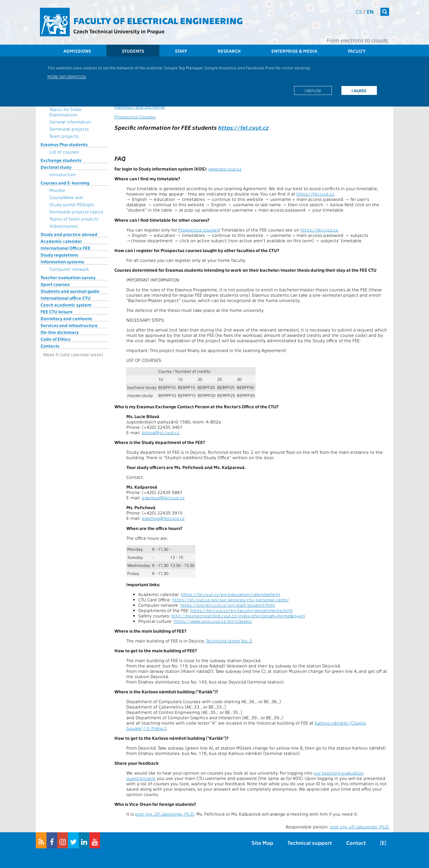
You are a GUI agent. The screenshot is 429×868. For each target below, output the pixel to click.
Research (229, 51)
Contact (356, 843)
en (370, 11)
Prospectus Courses (135, 117)
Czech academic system (66, 305)
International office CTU (66, 298)
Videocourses (64, 226)
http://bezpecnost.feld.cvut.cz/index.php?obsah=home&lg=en (238, 616)
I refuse (313, 90)
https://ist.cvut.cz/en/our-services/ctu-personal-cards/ (231, 600)
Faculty (357, 51)
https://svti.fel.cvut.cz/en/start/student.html (228, 605)
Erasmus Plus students (64, 144)
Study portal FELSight (72, 204)
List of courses (64, 152)
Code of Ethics (55, 339)
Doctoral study (56, 167)
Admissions (77, 51)
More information (67, 76)
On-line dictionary (60, 332)
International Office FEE (66, 248)
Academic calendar (61, 241)
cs (359, 11)
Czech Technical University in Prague (119, 31)
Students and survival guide (70, 291)
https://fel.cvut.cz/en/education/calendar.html (230, 594)
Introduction (63, 174)
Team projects (64, 136)
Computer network (69, 269)
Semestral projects (69, 129)
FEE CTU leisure (57, 312)
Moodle (57, 190)
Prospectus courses (199, 230)
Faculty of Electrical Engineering (158, 20)
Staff (181, 51)
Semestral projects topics (76, 212)
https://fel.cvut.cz (243, 127)
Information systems (62, 262)
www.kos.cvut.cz (225, 169)
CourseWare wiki (66, 197)
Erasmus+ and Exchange (140, 107)
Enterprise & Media (294, 51)
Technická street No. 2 (229, 641)
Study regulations (59, 255)
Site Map (262, 843)
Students (133, 51)
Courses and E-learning (65, 183)
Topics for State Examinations (66, 112)
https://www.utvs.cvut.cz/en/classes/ (213, 621)
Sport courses (55, 284)
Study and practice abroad (69, 234)
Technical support (310, 843)
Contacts (50, 346)
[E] (383, 843)
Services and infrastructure (69, 325)
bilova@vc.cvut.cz (161, 432)
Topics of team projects (74, 219)
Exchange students (61, 160)
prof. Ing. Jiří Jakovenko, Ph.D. (165, 814)
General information (70, 122)
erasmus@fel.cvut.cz (163, 498)
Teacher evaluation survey (68, 277)
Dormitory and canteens (66, 318)
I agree (359, 90)
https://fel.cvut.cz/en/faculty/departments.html (241, 610)
